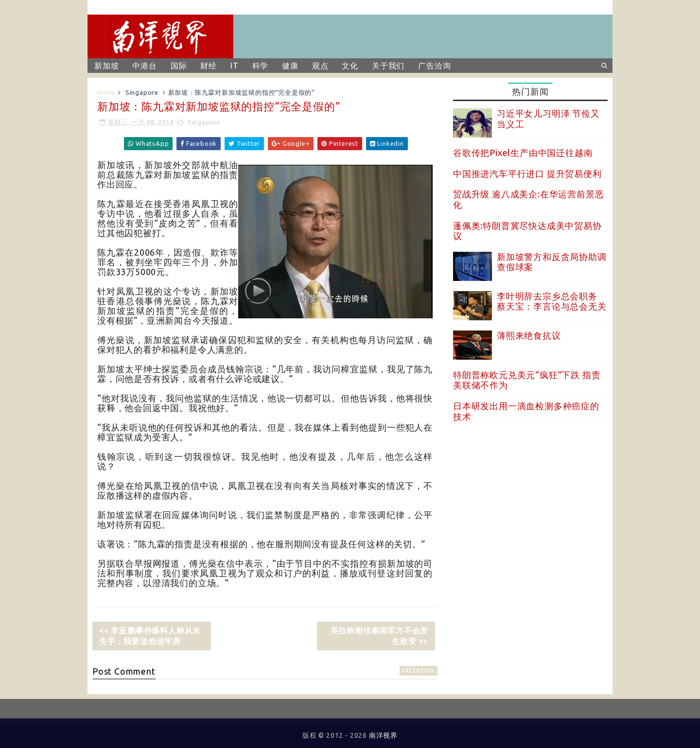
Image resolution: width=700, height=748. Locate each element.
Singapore (142, 92)
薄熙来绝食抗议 (529, 335)
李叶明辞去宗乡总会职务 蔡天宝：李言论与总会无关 (552, 301)
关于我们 (388, 66)
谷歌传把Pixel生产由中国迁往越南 (523, 153)
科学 (261, 66)
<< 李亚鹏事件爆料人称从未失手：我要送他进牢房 (150, 636)
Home (106, 92)
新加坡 (106, 66)
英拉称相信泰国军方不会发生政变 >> (380, 636)
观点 (320, 66)
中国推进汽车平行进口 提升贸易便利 (527, 174)
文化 (350, 66)
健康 (290, 66)
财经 (209, 66)
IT (235, 66)
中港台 (144, 66)
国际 (179, 66)
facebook (419, 670)
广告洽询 (434, 66)
